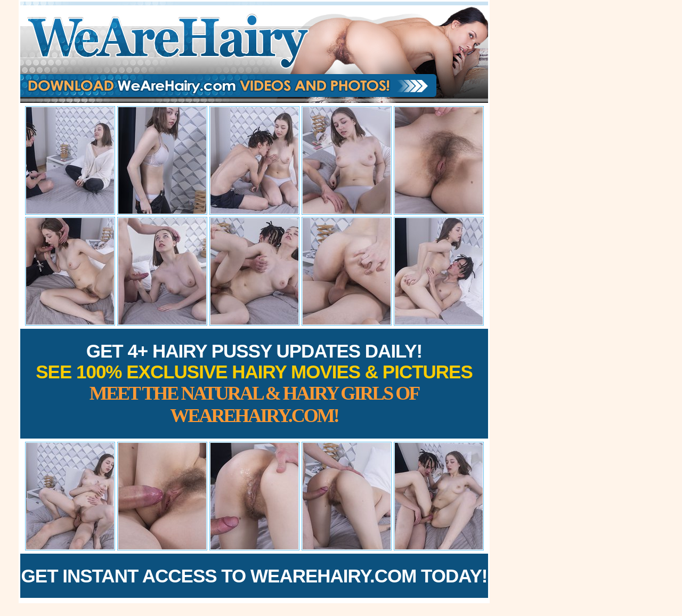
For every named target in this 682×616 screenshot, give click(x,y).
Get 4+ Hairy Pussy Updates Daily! (254, 383)
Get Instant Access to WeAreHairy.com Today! (254, 576)
